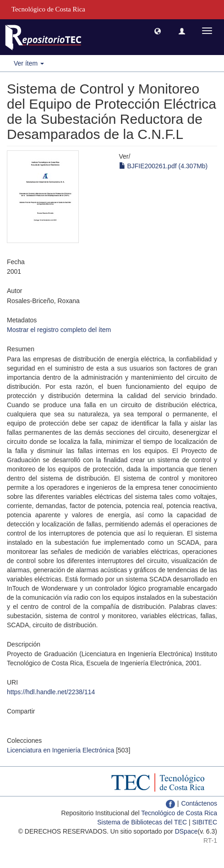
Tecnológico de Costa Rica (179, 813)
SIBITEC (205, 822)
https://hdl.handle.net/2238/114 (51, 692)
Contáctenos (199, 803)
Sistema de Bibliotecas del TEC (142, 822)
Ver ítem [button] (29, 63)
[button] (158, 31)
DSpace (186, 831)
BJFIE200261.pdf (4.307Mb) (164, 166)
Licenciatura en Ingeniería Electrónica (60, 750)
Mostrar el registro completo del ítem (59, 330)
